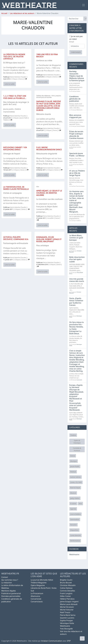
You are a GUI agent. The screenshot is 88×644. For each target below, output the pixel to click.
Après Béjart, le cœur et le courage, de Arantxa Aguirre (49, 193)
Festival (73, 472)
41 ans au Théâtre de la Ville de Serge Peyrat (77, 173)
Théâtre (6, 120)
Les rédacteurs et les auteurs (22, 13)
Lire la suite (10, 84)
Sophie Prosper (66, 621)
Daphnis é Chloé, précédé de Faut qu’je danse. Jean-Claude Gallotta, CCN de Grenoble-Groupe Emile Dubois (49, 106)
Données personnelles (11, 596)
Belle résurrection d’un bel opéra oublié (77, 259)
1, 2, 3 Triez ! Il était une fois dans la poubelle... (15, 97)
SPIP (69, 641)
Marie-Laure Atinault (69, 604)
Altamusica (35, 596)
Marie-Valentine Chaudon (18, 77)
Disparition (74, 530)
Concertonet (36, 599)
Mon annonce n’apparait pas (75, 116)
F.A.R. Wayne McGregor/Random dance (49, 148)
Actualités (51, 218)
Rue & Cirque (75, 488)
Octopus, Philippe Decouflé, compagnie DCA (16, 238)
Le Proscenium (37, 593)
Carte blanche (75, 535)
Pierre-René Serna (68, 615)
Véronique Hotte (67, 623)
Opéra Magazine (38, 585)
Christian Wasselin (68, 585)
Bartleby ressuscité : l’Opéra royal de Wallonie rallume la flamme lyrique (77, 76)
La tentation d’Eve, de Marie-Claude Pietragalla (16, 188)
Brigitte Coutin (66, 580)
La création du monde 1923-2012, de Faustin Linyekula (14, 57)
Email (72, 42)
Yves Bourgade (66, 629)
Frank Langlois (66, 593)
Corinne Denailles (68, 591)
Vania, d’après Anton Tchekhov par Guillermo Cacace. (76, 302)
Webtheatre (74, 554)
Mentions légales (9, 591)
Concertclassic (37, 602)
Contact (5, 577)
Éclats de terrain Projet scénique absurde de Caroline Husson (76, 135)
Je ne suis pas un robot (76, 38)
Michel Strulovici (67, 607)
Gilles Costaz (65, 596)
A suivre (73, 504)
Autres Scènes (76, 477)
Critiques (14, 79)
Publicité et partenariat (11, 593)
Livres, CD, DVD (76, 482)
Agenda (73, 509)
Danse (21, 79)
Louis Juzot (79, 380)
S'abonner (76, 52)
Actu (80, 504)
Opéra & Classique (77, 442)
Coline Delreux (66, 588)
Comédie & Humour (77, 449)
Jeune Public (24, 118)
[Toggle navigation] (83, 5)
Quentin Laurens (67, 618)
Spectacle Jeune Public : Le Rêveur (77, 155)
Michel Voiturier (67, 610)
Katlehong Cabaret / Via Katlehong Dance (15, 148)
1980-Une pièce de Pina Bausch (47, 55)
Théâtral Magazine (39, 583)
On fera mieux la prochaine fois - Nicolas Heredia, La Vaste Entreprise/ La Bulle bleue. (76, 328)
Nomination (75, 519)
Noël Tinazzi (65, 612)
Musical (73, 493)
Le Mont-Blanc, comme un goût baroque (76, 238)
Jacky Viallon (75, 498)
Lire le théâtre (75, 514)
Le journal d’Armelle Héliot (42, 580)
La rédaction (7, 583)
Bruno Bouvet (66, 583)
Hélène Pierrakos (67, 599)
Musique (74, 461)
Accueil (4, 13)
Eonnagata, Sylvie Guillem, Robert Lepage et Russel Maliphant (49, 239)
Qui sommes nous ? (10, 580)
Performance (75, 541)
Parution (74, 525)
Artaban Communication (52, 641)
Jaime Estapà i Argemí (69, 602)
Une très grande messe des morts (77, 280)
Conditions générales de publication (75, 99)
